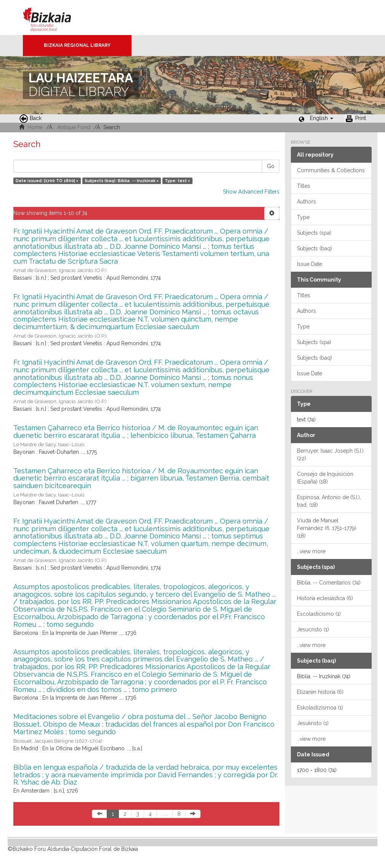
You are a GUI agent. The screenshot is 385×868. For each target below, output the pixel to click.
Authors (306, 202)
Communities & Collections (331, 170)
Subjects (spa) (314, 233)
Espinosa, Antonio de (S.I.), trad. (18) (329, 501)
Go (271, 166)
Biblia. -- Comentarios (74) (329, 583)
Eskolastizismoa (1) (320, 708)
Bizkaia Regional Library (77, 45)
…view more (311, 551)
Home (35, 127)
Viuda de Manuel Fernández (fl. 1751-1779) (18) (327, 528)
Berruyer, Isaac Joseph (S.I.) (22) (330, 455)
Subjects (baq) (314, 248)
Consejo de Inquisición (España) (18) (325, 478)
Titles (304, 186)
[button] (322, 118)
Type (303, 217)
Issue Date (310, 264)
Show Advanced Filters (251, 192)
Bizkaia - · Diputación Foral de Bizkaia (55, 18)
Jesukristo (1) (313, 723)
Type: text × (177, 181)
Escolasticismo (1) (319, 614)
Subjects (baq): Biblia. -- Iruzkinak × (122, 181)
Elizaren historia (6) (320, 692)
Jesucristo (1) (313, 629)
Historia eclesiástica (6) (325, 598)
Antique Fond (74, 127)
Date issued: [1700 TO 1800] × (47, 181)
